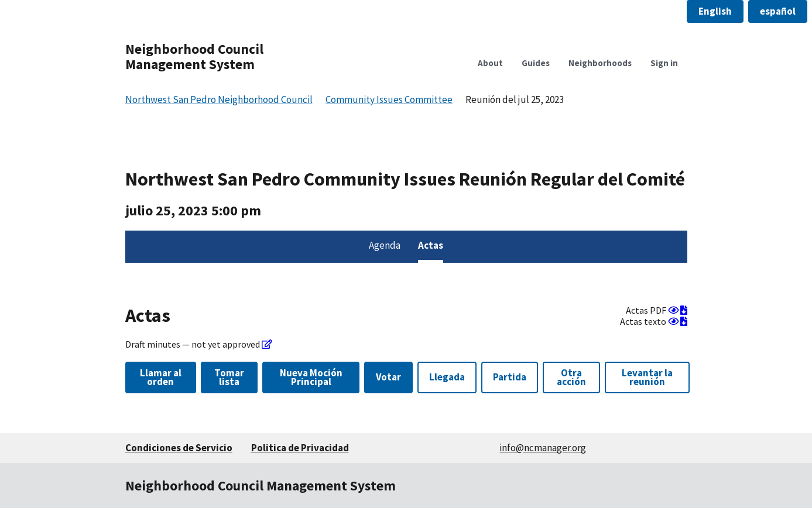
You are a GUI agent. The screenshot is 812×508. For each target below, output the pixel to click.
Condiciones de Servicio (179, 448)
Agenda (385, 245)
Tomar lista (229, 377)
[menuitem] (385, 247)
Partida (510, 377)
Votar (388, 377)
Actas (431, 245)
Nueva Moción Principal (311, 377)
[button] (715, 11)
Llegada (447, 377)
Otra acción (571, 377)
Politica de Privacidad (300, 448)
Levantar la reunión (647, 377)
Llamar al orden (161, 377)
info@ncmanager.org (543, 448)
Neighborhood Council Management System (194, 56)
